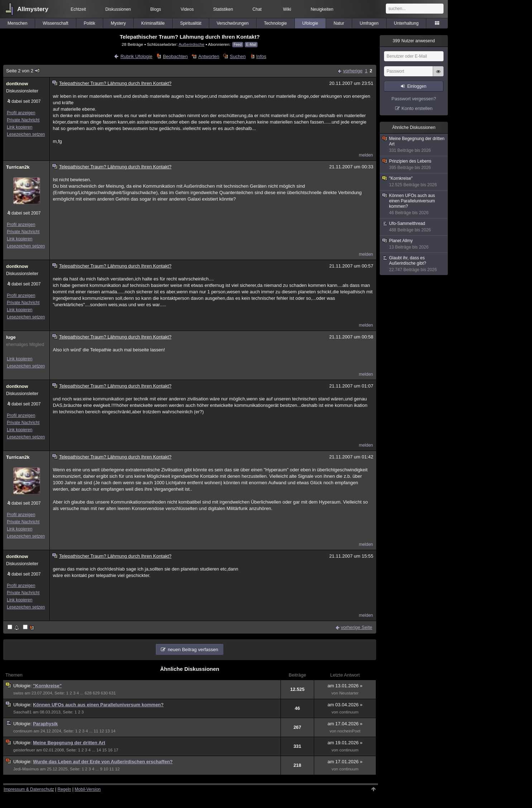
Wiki (287, 9)
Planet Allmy (414, 244)
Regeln (64, 789)
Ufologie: (23, 686)
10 (106, 769)
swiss (18, 693)
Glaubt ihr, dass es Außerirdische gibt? (414, 264)
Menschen (17, 23)
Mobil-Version (88, 789)
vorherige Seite (357, 627)
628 (88, 693)
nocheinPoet (349, 731)
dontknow (17, 84)
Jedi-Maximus (26, 769)
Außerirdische (191, 44)
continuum (349, 712)
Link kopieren (20, 127)
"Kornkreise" (47, 686)
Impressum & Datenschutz (29, 789)
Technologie (275, 23)
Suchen (238, 56)
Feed (238, 45)
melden (366, 155)
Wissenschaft (55, 23)
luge (11, 337)
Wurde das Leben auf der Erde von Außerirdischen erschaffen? (103, 762)
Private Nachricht (23, 120)
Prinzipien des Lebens (414, 165)
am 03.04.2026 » (345, 705)
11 (96, 731)
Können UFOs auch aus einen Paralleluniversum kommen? (98, 705)
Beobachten (175, 56)
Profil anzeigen (21, 113)
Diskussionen (118, 9)
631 (112, 693)
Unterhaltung (406, 23)
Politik (90, 23)
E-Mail (251, 45)
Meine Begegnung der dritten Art (69, 743)
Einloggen (417, 86)
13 (108, 731)
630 (104, 693)
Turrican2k (18, 167)
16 (110, 750)
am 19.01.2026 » (345, 743)
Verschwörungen (233, 23)
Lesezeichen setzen (26, 134)
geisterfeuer (24, 750)
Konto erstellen (417, 108)
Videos (187, 9)
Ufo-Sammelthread (414, 227)
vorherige (353, 71)
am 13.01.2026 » (345, 686)
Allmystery (33, 9)
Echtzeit (78, 9)
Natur (339, 23)
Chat (257, 9)
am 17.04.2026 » (345, 724)
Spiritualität (191, 23)
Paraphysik (45, 724)
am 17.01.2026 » (345, 762)
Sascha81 (22, 712)
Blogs (156, 9)
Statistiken (223, 9)
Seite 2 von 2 (23, 71)
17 (116, 750)
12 (102, 731)
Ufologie (310, 23)
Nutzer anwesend (414, 41)
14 (113, 731)
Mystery (118, 23)
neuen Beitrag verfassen (193, 650)
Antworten (209, 56)
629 (96, 693)
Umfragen (369, 23)
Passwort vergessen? (414, 99)
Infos (261, 56)
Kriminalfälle (153, 23)
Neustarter (349, 693)
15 (104, 750)
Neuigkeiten (322, 9)
